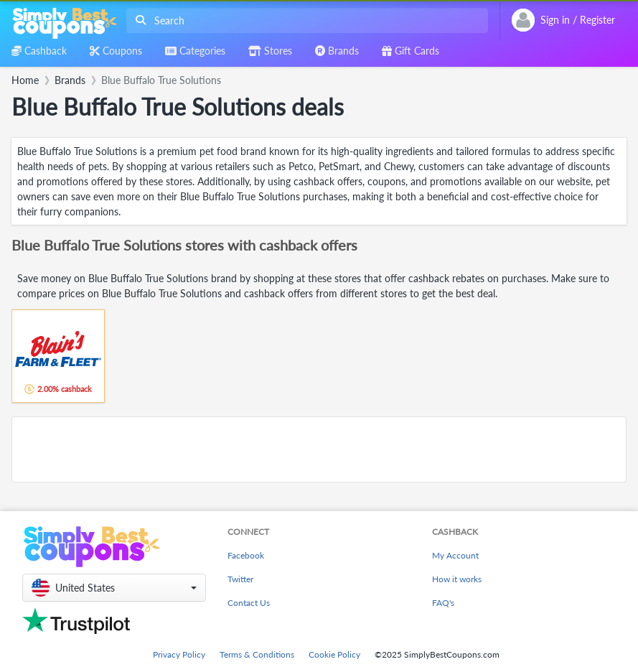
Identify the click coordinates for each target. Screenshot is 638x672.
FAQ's (443, 603)
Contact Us (249, 603)
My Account (455, 555)
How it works (457, 579)
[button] (114, 588)
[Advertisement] (319, 449)
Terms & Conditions (257, 654)
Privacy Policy (179, 654)
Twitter (240, 579)
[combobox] (304, 20)
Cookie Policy (334, 654)
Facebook (246, 555)
